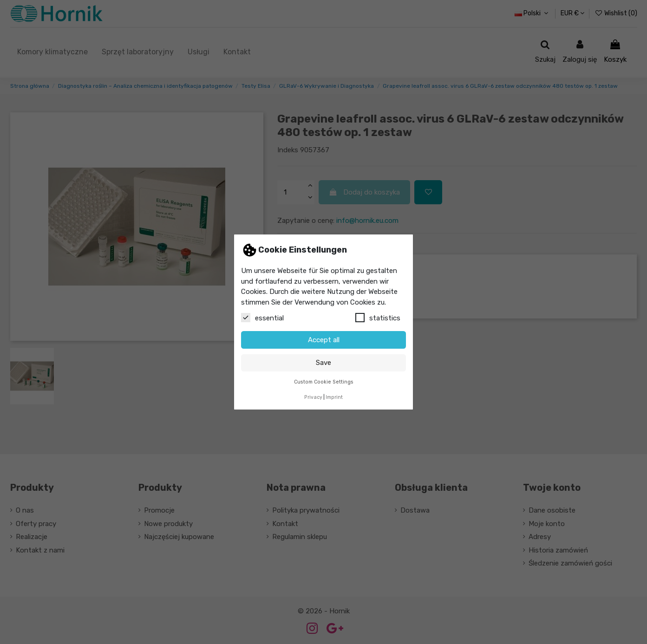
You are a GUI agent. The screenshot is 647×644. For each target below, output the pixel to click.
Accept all (324, 340)
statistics (378, 318)
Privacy (313, 397)
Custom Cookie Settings (324, 382)
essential (262, 318)
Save (323, 363)
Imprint (334, 397)
